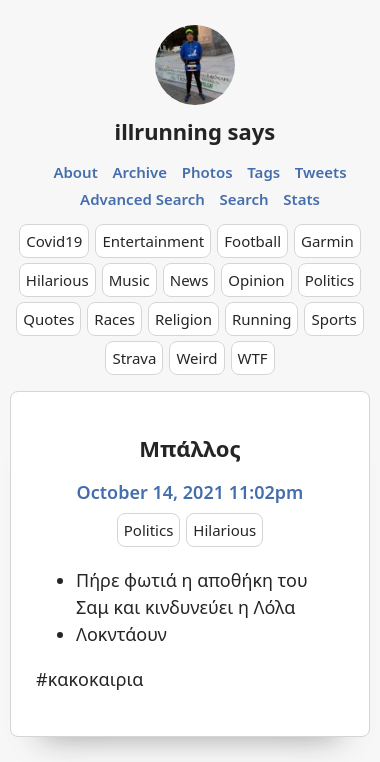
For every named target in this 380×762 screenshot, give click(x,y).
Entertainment (153, 241)
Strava (134, 358)
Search (244, 199)
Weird (196, 358)
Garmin (327, 241)
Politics (330, 280)
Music (129, 280)
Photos (207, 172)
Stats (301, 199)
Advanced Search (142, 199)
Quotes (48, 319)
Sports (333, 319)
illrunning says (195, 131)
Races (114, 319)
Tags (263, 172)
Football (252, 241)
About (75, 172)
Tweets (321, 172)
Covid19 (54, 241)
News (189, 280)
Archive (139, 172)
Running (262, 319)
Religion (183, 319)
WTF (253, 358)
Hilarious (57, 280)
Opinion (256, 280)
